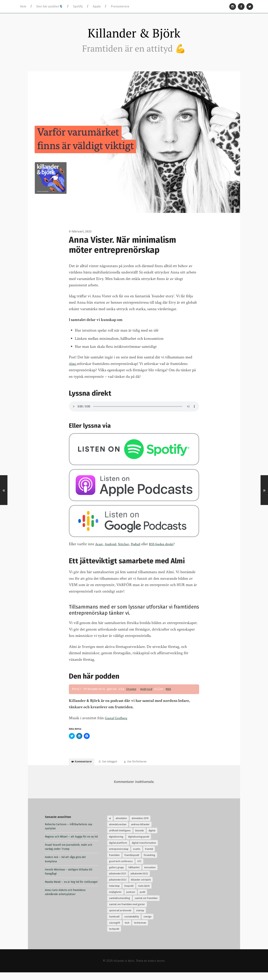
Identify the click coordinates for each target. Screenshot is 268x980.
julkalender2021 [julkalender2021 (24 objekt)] (118, 881)
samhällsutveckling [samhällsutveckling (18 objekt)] (120, 906)
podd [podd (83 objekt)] (142, 899)
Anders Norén (158, 968)
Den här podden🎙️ (50, 6)
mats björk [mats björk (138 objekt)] (144, 893)
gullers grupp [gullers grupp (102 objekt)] (116, 875)
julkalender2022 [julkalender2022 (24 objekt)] (139, 881)
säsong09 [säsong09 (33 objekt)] (115, 930)
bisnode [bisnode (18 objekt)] (140, 838)
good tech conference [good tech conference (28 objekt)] (121, 869)
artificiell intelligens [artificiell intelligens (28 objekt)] (120, 838)
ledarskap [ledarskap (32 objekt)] (114, 893)
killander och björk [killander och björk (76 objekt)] (141, 887)
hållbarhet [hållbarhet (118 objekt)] (134, 875)
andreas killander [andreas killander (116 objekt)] (140, 832)
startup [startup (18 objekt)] (140, 918)
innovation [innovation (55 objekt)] (150, 875)
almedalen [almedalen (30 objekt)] (121, 826)
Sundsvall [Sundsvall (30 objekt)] (114, 924)
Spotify (78, 6)
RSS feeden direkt (170, 548)
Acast (99, 548)
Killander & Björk (134, 35)
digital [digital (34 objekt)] (152, 838)
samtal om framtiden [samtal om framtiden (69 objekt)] (146, 906)
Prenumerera (120, 6)
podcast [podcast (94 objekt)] (131, 899)
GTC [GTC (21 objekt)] (139, 869)
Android (113, 548)
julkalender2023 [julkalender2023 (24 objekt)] (118, 887)
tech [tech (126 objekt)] (127, 930)
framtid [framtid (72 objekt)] (149, 856)
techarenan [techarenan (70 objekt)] (140, 930)
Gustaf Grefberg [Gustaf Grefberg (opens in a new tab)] (118, 722)
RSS (171, 693)
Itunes (132, 693)
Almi (73, 368)
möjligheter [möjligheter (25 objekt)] (115, 899)
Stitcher (128, 548)
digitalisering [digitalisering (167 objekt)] (116, 844)
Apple (97, 6)
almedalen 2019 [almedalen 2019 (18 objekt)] (140, 826)
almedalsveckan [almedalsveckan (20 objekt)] (118, 832)
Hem (23, 6)
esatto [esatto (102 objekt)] (137, 856)
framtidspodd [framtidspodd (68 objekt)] (132, 863)
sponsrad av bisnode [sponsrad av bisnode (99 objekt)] (120, 918)
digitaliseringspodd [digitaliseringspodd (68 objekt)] (139, 844)
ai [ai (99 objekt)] (110, 826)
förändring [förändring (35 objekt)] (149, 863)
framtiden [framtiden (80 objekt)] (114, 863)
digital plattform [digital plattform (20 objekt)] (118, 850)
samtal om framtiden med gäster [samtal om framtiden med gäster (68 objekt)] (127, 912)
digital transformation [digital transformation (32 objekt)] (144, 850)
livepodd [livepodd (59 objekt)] (129, 893)
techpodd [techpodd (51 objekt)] (114, 936)
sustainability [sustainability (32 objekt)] (132, 924)
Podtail (141, 548)
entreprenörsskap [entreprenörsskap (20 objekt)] (119, 856)
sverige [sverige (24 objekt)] (147, 924)
